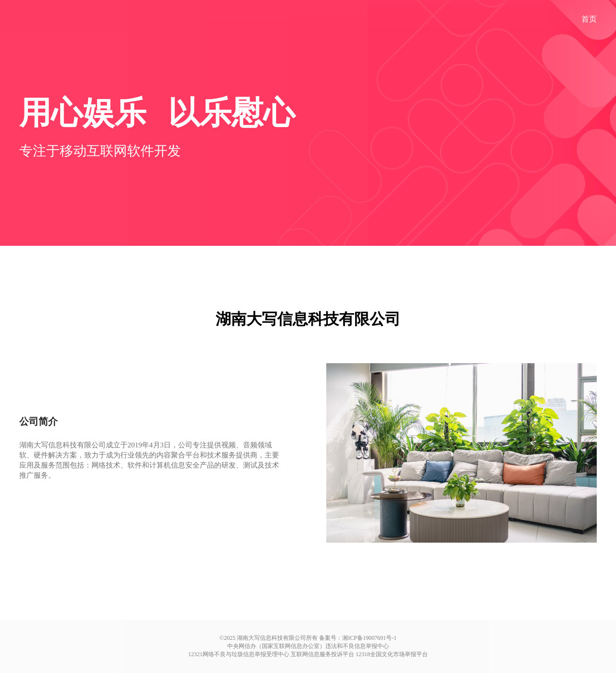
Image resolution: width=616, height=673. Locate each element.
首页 (589, 19)
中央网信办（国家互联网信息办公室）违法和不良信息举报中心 (308, 646)
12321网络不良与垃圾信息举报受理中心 (239, 654)
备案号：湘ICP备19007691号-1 (358, 638)
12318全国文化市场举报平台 (392, 654)
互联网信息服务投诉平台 (322, 654)
